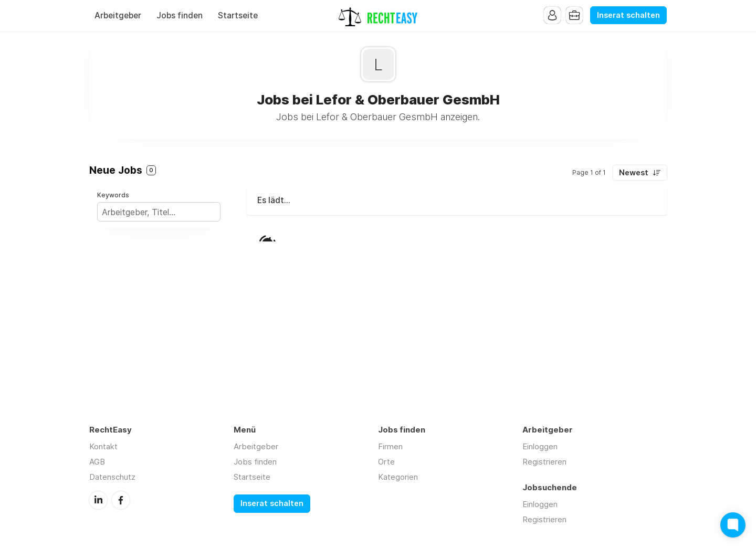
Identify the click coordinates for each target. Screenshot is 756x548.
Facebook (121, 500)
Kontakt (103, 446)
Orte (386, 462)
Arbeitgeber (118, 15)
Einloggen (540, 446)
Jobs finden (180, 15)
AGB (97, 462)
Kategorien (398, 477)
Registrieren (544, 462)
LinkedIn (98, 500)
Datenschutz (112, 477)
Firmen (390, 446)
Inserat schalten (628, 15)
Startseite (238, 15)
